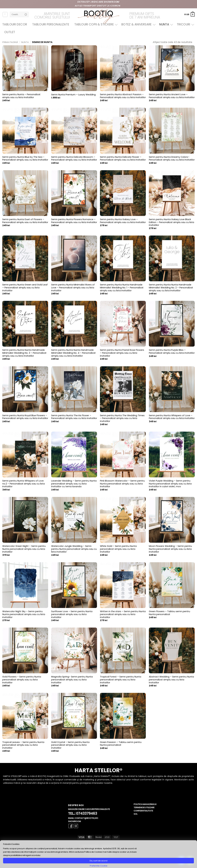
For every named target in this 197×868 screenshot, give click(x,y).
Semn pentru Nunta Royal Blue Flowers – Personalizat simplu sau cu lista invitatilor (25, 417)
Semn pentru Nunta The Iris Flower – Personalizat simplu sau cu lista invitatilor (74, 417)
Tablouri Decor (15, 24)
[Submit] (26, 14)
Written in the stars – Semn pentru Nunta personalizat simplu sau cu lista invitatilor (123, 614)
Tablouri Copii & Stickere (95, 24)
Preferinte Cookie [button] (99, 866)
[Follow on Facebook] (71, 826)
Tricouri (185, 24)
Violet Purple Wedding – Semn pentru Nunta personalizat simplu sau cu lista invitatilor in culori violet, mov (170, 484)
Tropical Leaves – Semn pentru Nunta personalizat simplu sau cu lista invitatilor (23, 745)
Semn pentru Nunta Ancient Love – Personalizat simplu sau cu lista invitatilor (172, 96)
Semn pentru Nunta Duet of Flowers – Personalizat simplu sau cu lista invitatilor (25, 221)
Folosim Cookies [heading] (11, 844)
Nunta (165, 24)
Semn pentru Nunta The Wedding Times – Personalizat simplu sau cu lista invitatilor (122, 418)
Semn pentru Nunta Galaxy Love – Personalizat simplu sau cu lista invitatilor (123, 221)
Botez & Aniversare (138, 24)
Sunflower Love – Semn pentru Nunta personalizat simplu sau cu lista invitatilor (72, 614)
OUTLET (10, 32)
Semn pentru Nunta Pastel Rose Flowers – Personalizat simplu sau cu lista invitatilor (122, 353)
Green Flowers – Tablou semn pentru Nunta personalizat (169, 613)
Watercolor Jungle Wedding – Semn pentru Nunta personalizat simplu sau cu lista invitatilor (74, 549)
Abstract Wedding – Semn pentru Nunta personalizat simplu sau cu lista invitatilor (171, 680)
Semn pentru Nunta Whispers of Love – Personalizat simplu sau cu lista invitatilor (172, 417)
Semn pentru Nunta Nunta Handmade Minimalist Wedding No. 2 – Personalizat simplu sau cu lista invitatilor (171, 288)
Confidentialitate (143, 811)
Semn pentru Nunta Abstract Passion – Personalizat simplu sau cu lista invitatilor (123, 96)
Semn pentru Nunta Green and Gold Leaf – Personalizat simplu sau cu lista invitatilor (25, 288)
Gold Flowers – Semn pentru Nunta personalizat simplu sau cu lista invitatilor (22, 680)
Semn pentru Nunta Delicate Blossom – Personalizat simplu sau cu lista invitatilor (74, 158)
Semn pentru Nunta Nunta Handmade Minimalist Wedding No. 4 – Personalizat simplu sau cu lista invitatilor (73, 353)
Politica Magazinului (145, 804)
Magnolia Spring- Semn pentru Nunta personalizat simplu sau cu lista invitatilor (72, 680)
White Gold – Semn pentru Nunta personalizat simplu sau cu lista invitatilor (118, 549)
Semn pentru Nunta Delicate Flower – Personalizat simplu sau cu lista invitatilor (123, 158)
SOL (136, 814)
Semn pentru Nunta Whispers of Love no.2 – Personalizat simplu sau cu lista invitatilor (24, 484)
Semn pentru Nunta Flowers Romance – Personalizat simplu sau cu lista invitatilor (74, 221)
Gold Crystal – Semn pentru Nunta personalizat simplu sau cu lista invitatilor (70, 745)
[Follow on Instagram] (76, 826)
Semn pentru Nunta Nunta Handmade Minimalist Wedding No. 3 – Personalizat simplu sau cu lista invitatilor (24, 353)
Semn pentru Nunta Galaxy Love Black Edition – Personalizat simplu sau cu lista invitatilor (171, 222)
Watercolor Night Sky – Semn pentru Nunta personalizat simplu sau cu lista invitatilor (24, 614)
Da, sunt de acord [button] (98, 861)
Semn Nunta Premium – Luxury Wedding (73, 95)
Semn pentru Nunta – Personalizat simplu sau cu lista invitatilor (21, 96)
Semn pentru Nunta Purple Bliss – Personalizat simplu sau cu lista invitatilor (172, 351)
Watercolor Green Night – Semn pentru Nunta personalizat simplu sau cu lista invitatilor (24, 549)
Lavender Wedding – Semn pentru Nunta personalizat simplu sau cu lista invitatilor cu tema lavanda (74, 484)
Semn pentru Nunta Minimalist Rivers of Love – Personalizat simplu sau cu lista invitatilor (73, 288)
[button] (190, 14)
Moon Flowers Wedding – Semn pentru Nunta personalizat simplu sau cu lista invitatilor (170, 549)
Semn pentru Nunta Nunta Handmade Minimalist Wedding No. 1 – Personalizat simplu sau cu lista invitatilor (122, 288)
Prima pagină (10, 42)
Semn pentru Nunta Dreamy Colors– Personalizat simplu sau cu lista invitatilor (172, 158)
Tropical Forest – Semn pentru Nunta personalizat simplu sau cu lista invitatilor (121, 680)
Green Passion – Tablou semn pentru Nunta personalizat (121, 744)
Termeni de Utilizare (144, 808)
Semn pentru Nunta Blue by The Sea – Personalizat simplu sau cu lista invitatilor (25, 158)
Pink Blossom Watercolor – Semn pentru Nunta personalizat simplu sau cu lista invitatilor (122, 484)
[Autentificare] (5, 14)
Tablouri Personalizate (51, 24)
